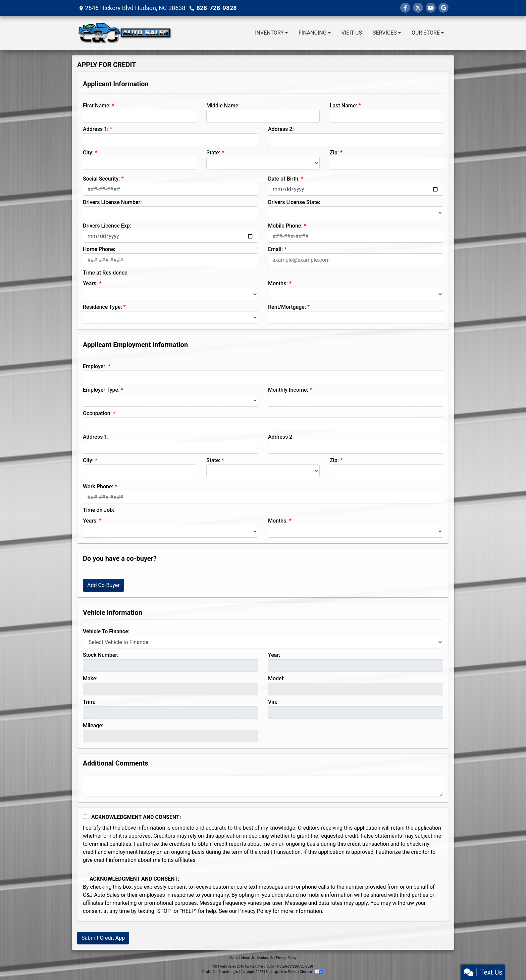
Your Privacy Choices (302, 972)
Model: (276, 678)
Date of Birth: (284, 179)
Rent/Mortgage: (287, 307)
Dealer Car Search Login (220, 972)
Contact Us (265, 958)
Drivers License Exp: (107, 226)
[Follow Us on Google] (443, 8)
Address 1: (96, 129)
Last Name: (344, 106)
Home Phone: (99, 249)
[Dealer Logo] (125, 33)
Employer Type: (101, 390)
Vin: (273, 702)
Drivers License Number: (112, 202)
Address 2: (281, 129)
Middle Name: (223, 106)
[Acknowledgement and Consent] (85, 817)
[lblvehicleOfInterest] (263, 642)
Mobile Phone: (285, 226)
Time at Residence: (106, 273)
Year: (274, 655)
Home (234, 958)
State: (213, 153)
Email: (275, 249)
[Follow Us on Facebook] (405, 8)
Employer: (95, 366)
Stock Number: (101, 655)
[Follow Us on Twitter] (418, 8)
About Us (248, 958)
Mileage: (93, 725)
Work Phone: (98, 486)
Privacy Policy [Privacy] (286, 958)
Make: (90, 678)
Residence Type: (102, 307)
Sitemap (272, 972)
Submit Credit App (103, 938)
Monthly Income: (288, 390)
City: (88, 153)
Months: (278, 283)
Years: (90, 283)
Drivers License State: (294, 202)
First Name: (97, 106)
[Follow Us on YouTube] (431, 8)
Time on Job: (98, 510)
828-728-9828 (216, 8)
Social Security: (101, 179)
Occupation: (97, 413)
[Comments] (263, 786)
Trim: (89, 702)
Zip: (334, 153)
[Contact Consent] (85, 879)
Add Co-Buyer (103, 585)
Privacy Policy (255, 911)
